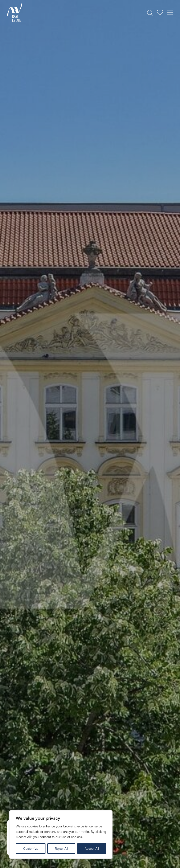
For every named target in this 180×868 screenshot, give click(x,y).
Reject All (61, 848)
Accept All (92, 848)
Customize (31, 848)
